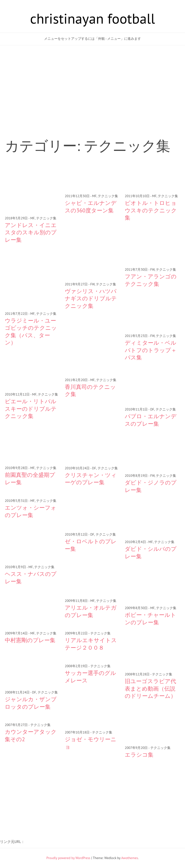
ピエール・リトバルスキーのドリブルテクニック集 (31, 409)
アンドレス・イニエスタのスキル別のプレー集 (31, 232)
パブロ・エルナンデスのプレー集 (151, 420)
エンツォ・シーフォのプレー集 (31, 511)
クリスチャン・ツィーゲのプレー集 (91, 479)
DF (152, 409)
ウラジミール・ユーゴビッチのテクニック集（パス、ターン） (31, 331)
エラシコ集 (139, 755)
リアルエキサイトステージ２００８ (91, 644)
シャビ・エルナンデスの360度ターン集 (91, 206)
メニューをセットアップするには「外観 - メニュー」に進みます (92, 39)
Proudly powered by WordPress (68, 858)
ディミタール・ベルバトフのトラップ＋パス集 (151, 350)
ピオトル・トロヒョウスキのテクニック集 (151, 210)
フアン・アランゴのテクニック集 (151, 280)
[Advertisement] (92, 84)
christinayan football (93, 18)
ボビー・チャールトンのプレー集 (150, 618)
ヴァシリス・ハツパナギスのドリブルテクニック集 (91, 298)
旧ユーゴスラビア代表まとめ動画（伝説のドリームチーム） (150, 688)
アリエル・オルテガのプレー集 (91, 611)
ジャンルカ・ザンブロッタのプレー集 (31, 703)
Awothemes (129, 858)
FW (92, 284)
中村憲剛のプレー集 (30, 640)
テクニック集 (46, 218)
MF (33, 218)
